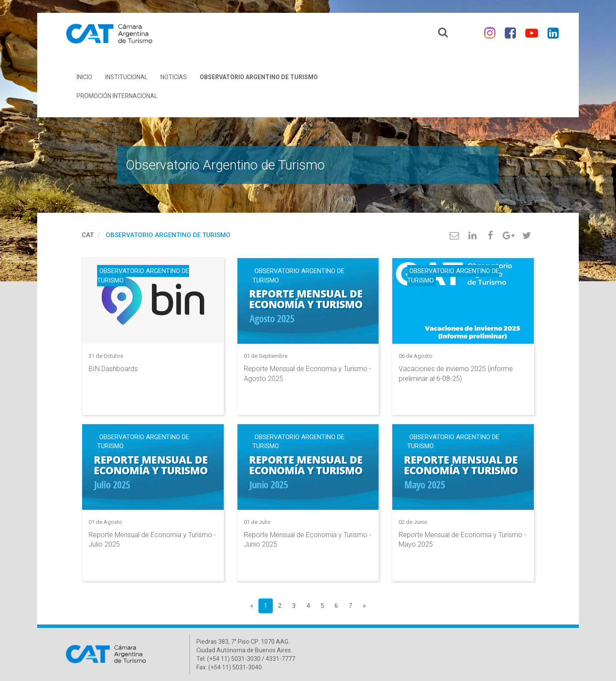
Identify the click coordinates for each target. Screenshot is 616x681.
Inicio (84, 77)
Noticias (174, 77)
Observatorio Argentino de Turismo (259, 77)
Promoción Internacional (117, 96)
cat (88, 235)
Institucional (126, 77)
